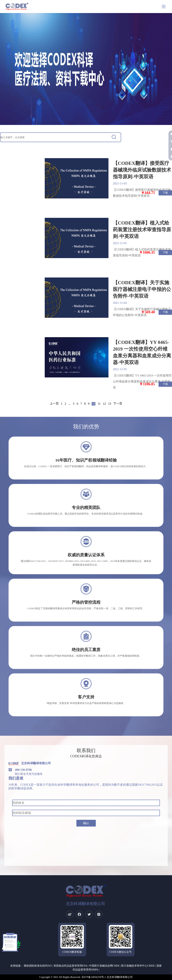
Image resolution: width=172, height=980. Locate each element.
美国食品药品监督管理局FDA (70, 966)
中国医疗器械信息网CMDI (104, 966)
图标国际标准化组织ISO (38, 966)
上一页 (54, 403)
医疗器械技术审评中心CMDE (138, 966)
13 (110, 404)
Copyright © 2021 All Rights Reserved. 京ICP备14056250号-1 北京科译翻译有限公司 (86, 977)
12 (104, 404)
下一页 (118, 403)
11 (99, 404)
